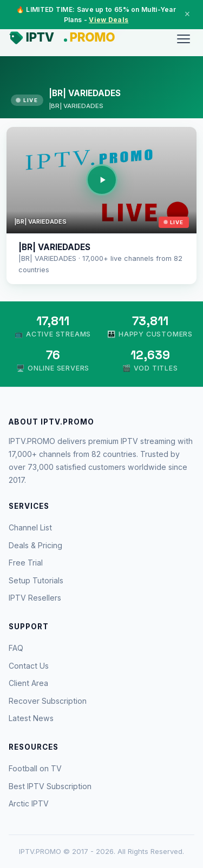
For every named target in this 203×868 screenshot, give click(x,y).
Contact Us (29, 666)
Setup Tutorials (36, 580)
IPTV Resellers (35, 598)
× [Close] (187, 14)
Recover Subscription (48, 701)
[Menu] (184, 39)
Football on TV (35, 768)
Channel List (30, 527)
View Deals (109, 20)
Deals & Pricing (35, 545)
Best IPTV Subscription (50, 786)
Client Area (28, 683)
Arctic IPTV (29, 803)
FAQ (16, 648)
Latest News (31, 718)
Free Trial (26, 563)
